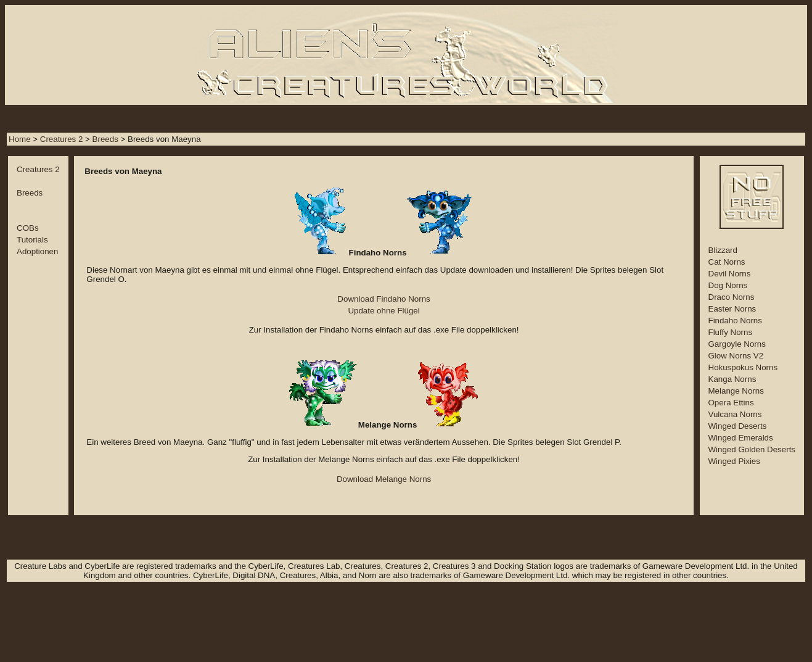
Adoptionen (37, 251)
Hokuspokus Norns (743, 367)
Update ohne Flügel (383, 311)
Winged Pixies (734, 461)
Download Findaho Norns (383, 299)
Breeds (105, 139)
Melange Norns (736, 391)
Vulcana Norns (735, 414)
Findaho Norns (735, 321)
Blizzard (723, 250)
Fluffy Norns (731, 332)
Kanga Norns (732, 379)
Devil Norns (730, 274)
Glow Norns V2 (736, 356)
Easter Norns (732, 309)
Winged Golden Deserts (752, 449)
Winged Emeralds (741, 438)
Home (20, 139)
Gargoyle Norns (737, 344)
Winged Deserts (738, 426)
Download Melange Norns (384, 479)
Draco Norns (732, 297)
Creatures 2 (62, 139)
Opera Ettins (731, 403)
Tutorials (32, 240)
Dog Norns (728, 285)
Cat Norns (727, 262)
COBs (28, 228)
